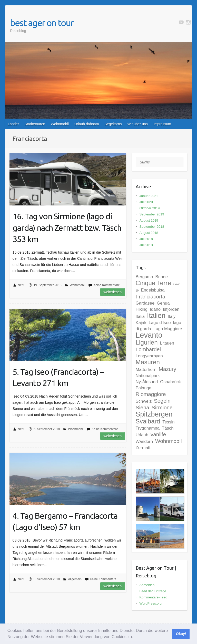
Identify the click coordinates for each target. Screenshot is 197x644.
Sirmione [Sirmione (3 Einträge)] (162, 407)
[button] (135, 637)
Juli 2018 (146, 239)
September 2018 (152, 227)
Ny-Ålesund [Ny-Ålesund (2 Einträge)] (147, 382)
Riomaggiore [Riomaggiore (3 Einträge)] (151, 394)
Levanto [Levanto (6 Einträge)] (149, 335)
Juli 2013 (146, 245)
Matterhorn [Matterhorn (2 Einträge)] (146, 370)
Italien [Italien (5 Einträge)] (156, 316)
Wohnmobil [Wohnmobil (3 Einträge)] (169, 441)
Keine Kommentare (107, 285)
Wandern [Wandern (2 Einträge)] (144, 442)
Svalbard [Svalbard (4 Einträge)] (148, 421)
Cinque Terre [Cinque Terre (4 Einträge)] (153, 283)
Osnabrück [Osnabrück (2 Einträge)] (170, 382)
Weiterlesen (113, 292)
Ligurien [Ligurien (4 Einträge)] (147, 342)
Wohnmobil (60, 124)
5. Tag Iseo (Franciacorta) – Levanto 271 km (58, 377)
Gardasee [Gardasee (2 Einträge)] (145, 303)
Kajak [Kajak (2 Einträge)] (141, 323)
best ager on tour (42, 23)
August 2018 (149, 233)
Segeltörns (113, 124)
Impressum (162, 124)
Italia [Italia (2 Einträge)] (140, 316)
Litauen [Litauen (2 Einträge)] (167, 343)
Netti (21, 285)
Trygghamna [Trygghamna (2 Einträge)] (148, 428)
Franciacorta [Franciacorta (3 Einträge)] (151, 297)
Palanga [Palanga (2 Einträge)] (144, 388)
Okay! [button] (181, 634)
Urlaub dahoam (87, 124)
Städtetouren (35, 124)
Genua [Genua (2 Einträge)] (163, 303)
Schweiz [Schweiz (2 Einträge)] (144, 401)
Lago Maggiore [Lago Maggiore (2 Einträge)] (168, 329)
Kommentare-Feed (153, 597)
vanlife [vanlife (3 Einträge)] (158, 434)
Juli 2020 (146, 202)
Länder (13, 124)
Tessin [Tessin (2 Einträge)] (169, 422)
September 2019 (152, 214)
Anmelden (147, 585)
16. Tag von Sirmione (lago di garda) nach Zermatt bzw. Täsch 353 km (67, 228)
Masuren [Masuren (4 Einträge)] (148, 362)
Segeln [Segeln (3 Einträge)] (162, 401)
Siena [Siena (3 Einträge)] (142, 407)
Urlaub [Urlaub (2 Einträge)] (142, 435)
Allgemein (75, 579)
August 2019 (149, 220)
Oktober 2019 (150, 208)
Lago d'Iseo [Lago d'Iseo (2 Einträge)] (160, 323)
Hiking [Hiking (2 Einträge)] (142, 309)
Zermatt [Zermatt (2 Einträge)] (143, 448)
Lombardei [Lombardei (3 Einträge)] (148, 349)
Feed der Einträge (153, 591)
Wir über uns (137, 124)
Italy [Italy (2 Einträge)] (172, 316)
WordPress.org (151, 603)
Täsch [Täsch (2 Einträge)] (168, 428)
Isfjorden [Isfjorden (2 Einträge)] (171, 309)
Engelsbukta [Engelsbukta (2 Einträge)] (153, 290)
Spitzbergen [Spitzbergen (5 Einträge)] (154, 414)
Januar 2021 (149, 196)
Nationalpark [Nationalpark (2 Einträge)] (148, 376)
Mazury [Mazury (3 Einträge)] (168, 369)
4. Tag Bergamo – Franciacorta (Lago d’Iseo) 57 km (65, 521)
